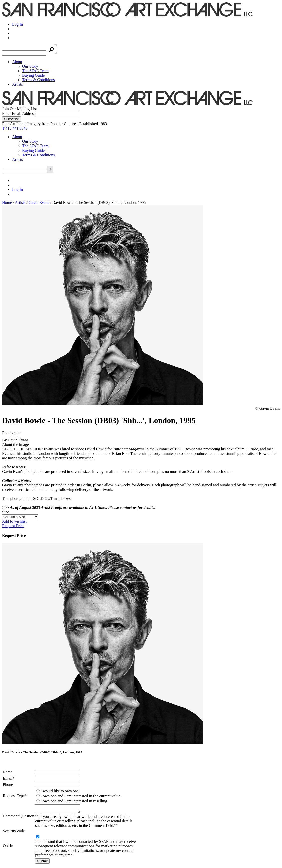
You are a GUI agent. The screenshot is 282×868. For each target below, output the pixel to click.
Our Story (30, 66)
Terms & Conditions (38, 80)
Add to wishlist (14, 521)
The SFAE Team (35, 71)
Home (7, 202)
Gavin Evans (39, 202)
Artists (17, 84)
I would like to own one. (60, 791)
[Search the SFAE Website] (24, 53)
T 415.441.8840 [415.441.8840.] (15, 128)
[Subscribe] (11, 119)
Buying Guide (33, 75)
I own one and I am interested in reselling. (74, 801)
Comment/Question (18, 817)
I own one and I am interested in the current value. (81, 796)
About (17, 62)
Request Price (13, 526)
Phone (8, 784)
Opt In (8, 847)
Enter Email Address (19, 114)
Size (6, 512)
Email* (9, 778)
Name (8, 772)
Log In (17, 24)
